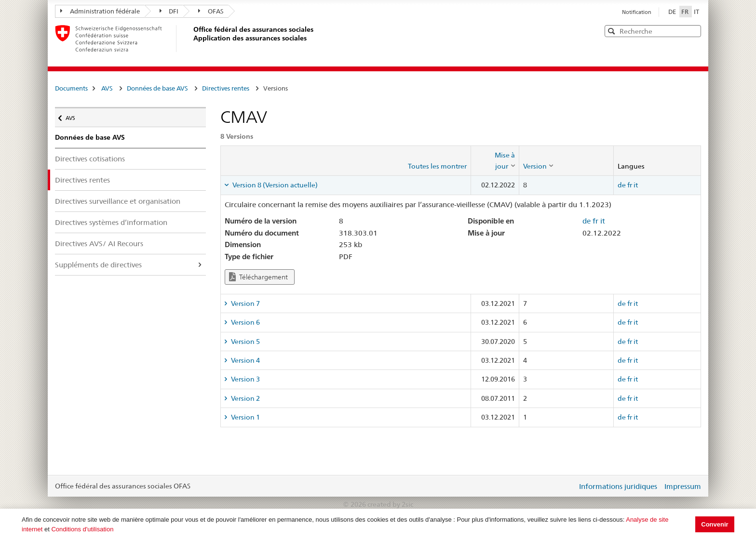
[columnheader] (495, 161)
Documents (71, 88)
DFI (169, 11)
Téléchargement (258, 277)
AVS (107, 88)
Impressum (683, 486)
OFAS (211, 11)
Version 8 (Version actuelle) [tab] (274, 185)
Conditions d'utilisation (82, 529)
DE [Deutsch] (673, 12)
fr (630, 185)
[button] (693, 31)
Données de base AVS (157, 88)
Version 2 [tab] (245, 398)
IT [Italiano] (696, 12)
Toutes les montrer (437, 166)
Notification (637, 12)
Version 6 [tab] (245, 322)
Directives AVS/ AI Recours (99, 244)
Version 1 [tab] (245, 417)
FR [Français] (686, 12)
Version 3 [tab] (245, 379)
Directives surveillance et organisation (118, 201)
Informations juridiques (618, 486)
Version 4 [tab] (245, 360)
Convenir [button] (715, 524)
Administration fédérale (100, 11)
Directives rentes (226, 88)
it (636, 185)
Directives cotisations (90, 159)
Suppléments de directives (98, 265)
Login (568, 486)
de (622, 185)
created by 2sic (390, 504)
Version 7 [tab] (245, 303)
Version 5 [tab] (245, 342)
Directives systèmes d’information (111, 222)
